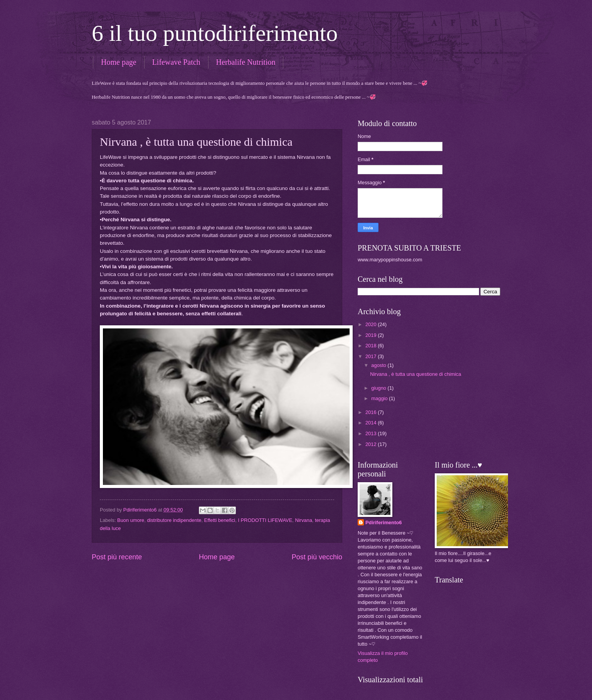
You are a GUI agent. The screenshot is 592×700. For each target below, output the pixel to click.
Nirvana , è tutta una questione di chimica (415, 374)
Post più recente (117, 557)
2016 (372, 412)
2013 (372, 433)
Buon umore (131, 520)
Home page (119, 62)
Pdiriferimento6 (383, 522)
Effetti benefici (220, 520)
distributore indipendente (174, 520)
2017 (372, 356)
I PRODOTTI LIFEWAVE (265, 520)
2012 (372, 444)
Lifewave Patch (176, 62)
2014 (372, 423)
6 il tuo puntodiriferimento (215, 33)
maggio (380, 398)
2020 (372, 324)
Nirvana (303, 520)
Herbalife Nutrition (246, 62)
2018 (372, 346)
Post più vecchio (317, 557)
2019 (372, 335)
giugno (379, 388)
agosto (379, 365)
